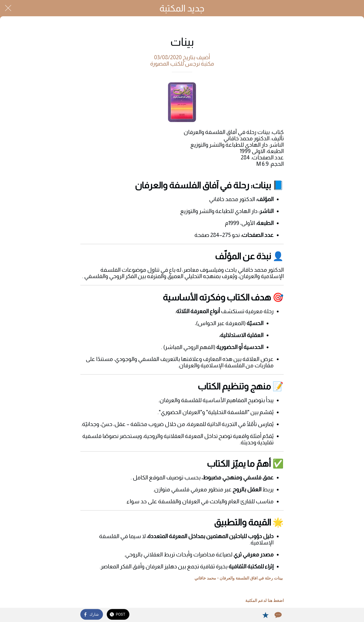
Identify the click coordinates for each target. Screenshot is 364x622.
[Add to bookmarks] (265, 615)
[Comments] (278, 615)
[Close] (8, 8)
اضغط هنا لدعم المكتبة (264, 601)
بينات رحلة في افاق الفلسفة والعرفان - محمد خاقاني (239, 578)
